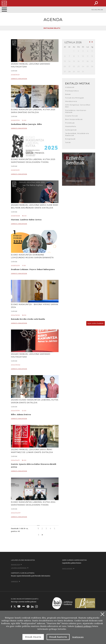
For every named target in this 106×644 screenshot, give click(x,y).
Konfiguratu (78, 637)
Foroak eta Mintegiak (75, 98)
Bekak (68, 94)
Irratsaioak (70, 87)
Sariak (68, 142)
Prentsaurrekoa (72, 91)
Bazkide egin (16, 565)
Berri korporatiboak (74, 119)
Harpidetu (15, 581)
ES (96, 10)
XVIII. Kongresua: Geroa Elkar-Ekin (78, 106)
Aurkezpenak (71, 130)
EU (93, 10)
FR (99, 10)
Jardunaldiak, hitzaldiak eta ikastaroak (77, 134)
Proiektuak (70, 123)
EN (102, 10)
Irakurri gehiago (83, 626)
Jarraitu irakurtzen (35, 79)
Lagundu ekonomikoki (20, 568)
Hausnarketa (71, 126)
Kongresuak (70, 139)
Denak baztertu (58, 637)
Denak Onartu (33, 637)
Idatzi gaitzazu (68, 569)
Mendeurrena (71, 101)
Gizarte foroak (71, 116)
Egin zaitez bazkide (96, 323)
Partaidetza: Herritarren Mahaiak (76, 111)
